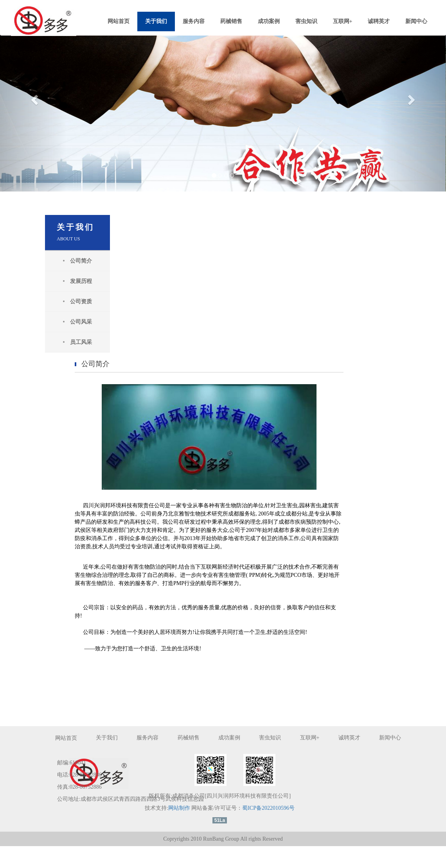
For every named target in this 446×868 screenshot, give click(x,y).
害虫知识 (306, 21)
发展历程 (73, 281)
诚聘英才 (379, 21)
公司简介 (73, 261)
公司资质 (73, 302)
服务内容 (194, 21)
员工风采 (73, 342)
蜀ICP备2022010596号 (268, 830)
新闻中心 (416, 21)
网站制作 (179, 830)
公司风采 (73, 322)
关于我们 (156, 21)
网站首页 (119, 21)
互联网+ (343, 21)
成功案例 (269, 21)
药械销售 (231, 21)
